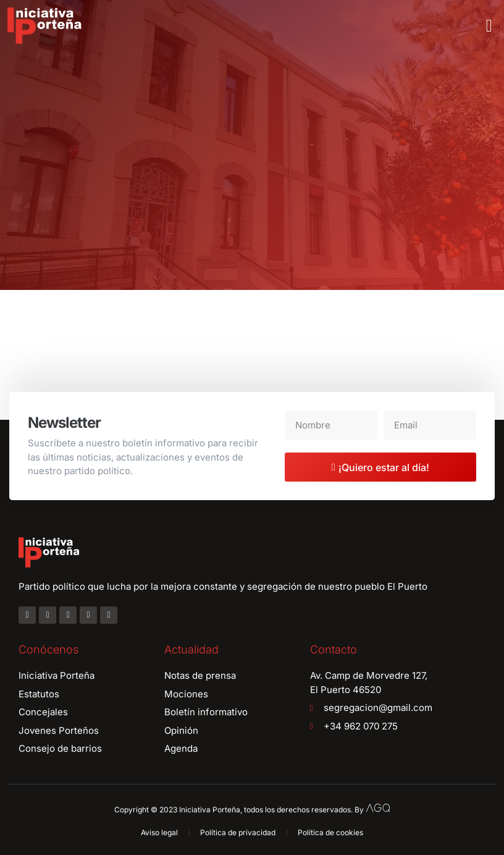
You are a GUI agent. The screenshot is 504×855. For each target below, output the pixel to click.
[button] (489, 26)
